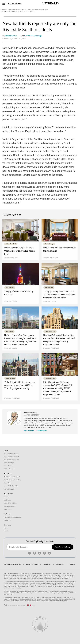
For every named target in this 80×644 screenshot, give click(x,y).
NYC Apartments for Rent (11, 457)
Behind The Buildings (40, 9)
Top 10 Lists (7, 500)
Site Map (72, 565)
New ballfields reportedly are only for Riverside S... (18, 11)
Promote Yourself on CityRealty (13, 517)
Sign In (6, 528)
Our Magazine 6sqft (9, 506)
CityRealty (4, 9)
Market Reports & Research (12, 477)
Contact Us (7, 520)
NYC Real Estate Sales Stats (12, 480)
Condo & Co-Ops (9, 463)
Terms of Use (47, 565)
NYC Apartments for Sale (11, 454)
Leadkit (36, 565)
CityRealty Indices (9, 489)
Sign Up (6, 531)
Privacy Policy (60, 565)
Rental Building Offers (10, 503)
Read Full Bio (29, 430)
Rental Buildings (8, 466)
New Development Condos (12, 460)
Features (6, 497)
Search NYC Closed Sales (11, 486)
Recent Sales (8, 483)
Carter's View (26, 9)
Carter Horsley (11, 36)
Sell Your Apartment (10, 469)
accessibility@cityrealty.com (58, 601)
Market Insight (15, 9)
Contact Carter (41, 430)
